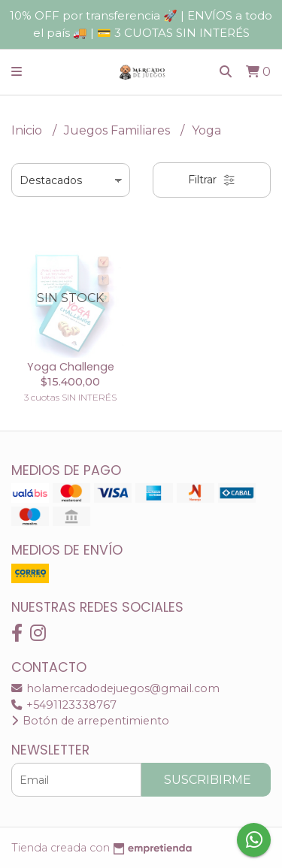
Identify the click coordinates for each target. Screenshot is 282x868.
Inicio (28, 130)
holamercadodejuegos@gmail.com (115, 688)
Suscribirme (208, 780)
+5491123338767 (64, 705)
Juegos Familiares (118, 130)
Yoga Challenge (71, 367)
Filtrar (212, 180)
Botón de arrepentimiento (90, 721)
